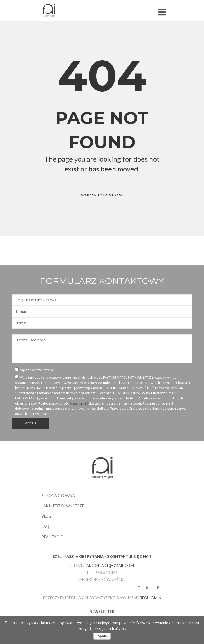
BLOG (47, 516)
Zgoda (102, 636)
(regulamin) (79, 403)
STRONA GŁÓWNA (58, 496)
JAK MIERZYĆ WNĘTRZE (63, 506)
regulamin (150, 598)
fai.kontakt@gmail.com (109, 566)
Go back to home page (102, 195)
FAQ (45, 527)
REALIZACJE (52, 537)
